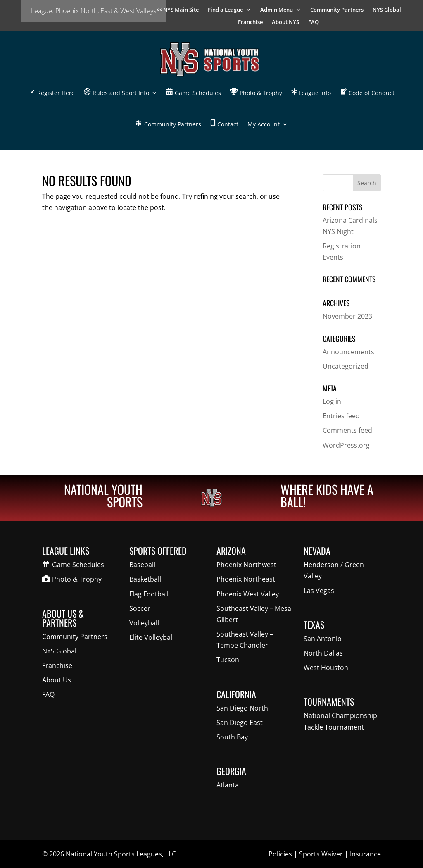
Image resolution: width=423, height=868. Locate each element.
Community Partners (337, 10)
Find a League (225, 10)
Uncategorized (346, 366)
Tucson (228, 660)
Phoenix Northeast (246, 579)
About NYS (285, 22)
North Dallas (323, 653)
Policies (280, 854)
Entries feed (341, 416)
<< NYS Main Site (177, 10)
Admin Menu (277, 10)
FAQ (314, 22)
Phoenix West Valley (248, 594)
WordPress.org (346, 445)
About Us (57, 680)
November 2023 (347, 316)
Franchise (250, 22)
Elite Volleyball (152, 637)
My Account (264, 124)
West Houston (326, 668)
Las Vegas (319, 591)
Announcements (348, 352)
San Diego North (242, 708)
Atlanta (228, 785)
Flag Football (149, 594)
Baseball (142, 565)
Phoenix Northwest (246, 565)
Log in (332, 401)
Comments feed (347, 430)
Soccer (140, 608)
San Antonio (323, 639)
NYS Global (387, 10)
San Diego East (240, 723)
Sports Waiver (321, 854)
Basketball (145, 579)
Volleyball (144, 623)
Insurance (365, 854)
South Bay (232, 737)
